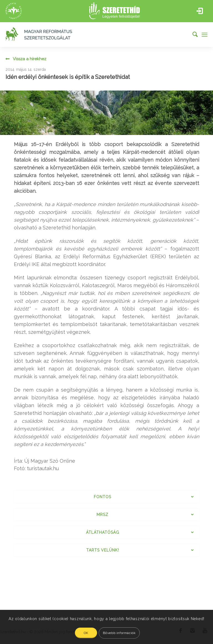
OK (86, 633)
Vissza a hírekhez (30, 59)
